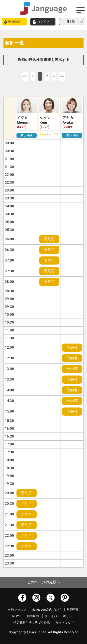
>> (62, 76)
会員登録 (14, 22)
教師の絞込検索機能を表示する (44, 60)
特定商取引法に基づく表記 (32, 623)
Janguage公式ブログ (47, 610)
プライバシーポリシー (60, 616)
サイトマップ (65, 623)
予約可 (49, 239)
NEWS (16, 616)
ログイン (43, 22)
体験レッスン (17, 610)
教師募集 (73, 610)
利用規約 (33, 616)
